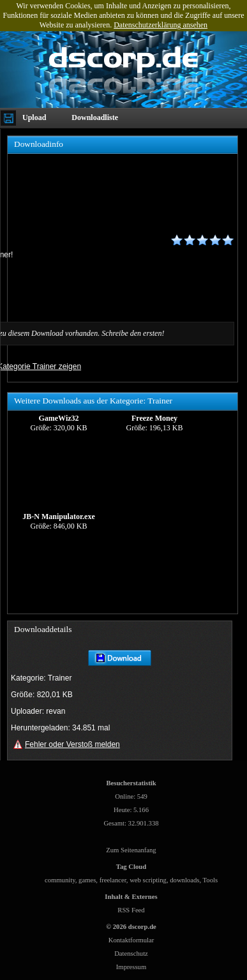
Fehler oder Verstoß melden (72, 744)
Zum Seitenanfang (131, 850)
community (60, 880)
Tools (211, 880)
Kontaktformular (131, 940)
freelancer (113, 880)
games (87, 880)
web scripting (148, 880)
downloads (184, 880)
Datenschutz (131, 954)
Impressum (131, 967)
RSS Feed (131, 910)
